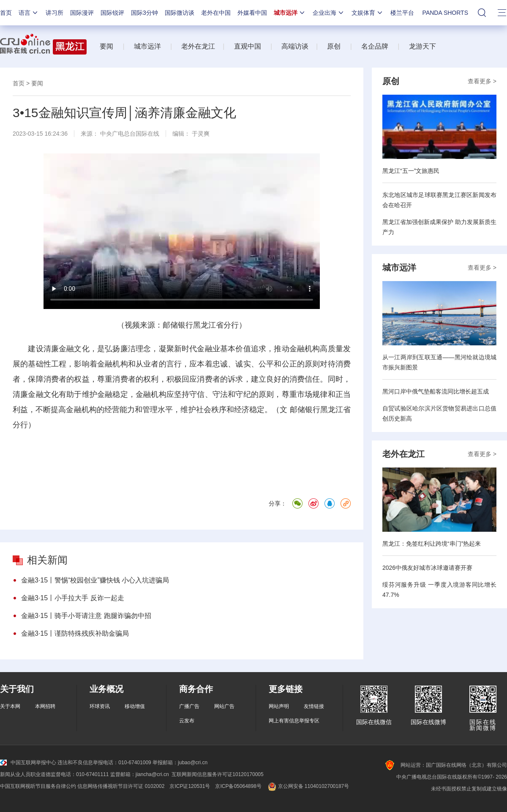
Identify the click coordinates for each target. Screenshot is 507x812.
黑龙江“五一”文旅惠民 (411, 171)
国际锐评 (112, 13)
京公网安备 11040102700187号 (308, 786)
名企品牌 (375, 46)
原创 (334, 46)
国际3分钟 (144, 13)
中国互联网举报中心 (28, 763)
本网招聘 (45, 706)
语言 (29, 13)
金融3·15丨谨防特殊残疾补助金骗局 (75, 633)
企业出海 (329, 13)
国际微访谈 (180, 13)
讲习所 (55, 13)
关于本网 (10, 706)
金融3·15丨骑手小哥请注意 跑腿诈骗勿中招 (86, 616)
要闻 (106, 46)
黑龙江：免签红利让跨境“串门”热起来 (432, 544)
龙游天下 (422, 46)
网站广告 (224, 706)
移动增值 (135, 706)
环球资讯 (100, 706)
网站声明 (279, 706)
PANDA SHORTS (445, 13)
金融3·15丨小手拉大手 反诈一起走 (73, 598)
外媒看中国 (252, 13)
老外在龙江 (198, 46)
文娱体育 (368, 13)
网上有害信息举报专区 (294, 721)
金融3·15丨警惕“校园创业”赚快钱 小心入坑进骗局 (95, 580)
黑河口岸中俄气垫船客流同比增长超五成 (436, 391)
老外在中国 (216, 13)
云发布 (187, 721)
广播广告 (189, 706)
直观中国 (248, 46)
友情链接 (314, 706)
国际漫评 (82, 13)
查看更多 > (482, 81)
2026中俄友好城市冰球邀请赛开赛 (427, 568)
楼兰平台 (402, 13)
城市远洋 (290, 13)
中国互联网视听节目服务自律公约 (38, 786)
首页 (6, 13)
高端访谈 (295, 46)
